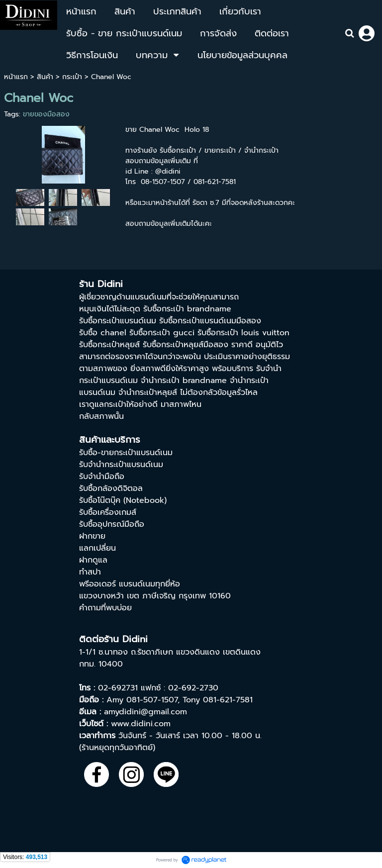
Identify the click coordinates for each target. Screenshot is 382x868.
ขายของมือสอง (46, 114)
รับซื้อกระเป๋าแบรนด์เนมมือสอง (210, 321)
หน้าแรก (16, 77)
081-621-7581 (228, 700)
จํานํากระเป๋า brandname (184, 381)
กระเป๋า (72, 77)
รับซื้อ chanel (103, 333)
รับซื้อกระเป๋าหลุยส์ (109, 345)
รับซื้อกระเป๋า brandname (187, 309)
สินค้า (45, 77)
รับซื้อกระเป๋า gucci (162, 333)
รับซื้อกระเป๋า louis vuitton (243, 333)
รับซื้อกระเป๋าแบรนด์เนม (118, 321)
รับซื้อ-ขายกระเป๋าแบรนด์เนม (126, 453)
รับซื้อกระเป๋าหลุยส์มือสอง (186, 345)
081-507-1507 (152, 700)
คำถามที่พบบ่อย (105, 608)
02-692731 (118, 688)
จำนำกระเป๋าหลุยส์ (148, 392)
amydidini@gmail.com (145, 712)
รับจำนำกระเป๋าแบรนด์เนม (121, 465)
